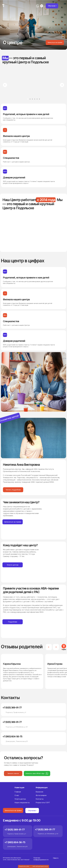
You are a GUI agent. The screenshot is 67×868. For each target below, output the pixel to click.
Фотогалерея (41, 795)
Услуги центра (20, 799)
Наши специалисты (22, 803)
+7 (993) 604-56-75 (12, 736)
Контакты (40, 799)
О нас (17, 795)
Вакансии (39, 792)
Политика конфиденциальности (41, 859)
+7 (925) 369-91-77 (12, 708)
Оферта (56, 858)
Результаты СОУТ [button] (43, 803)
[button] (55, 42)
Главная (18, 792)
